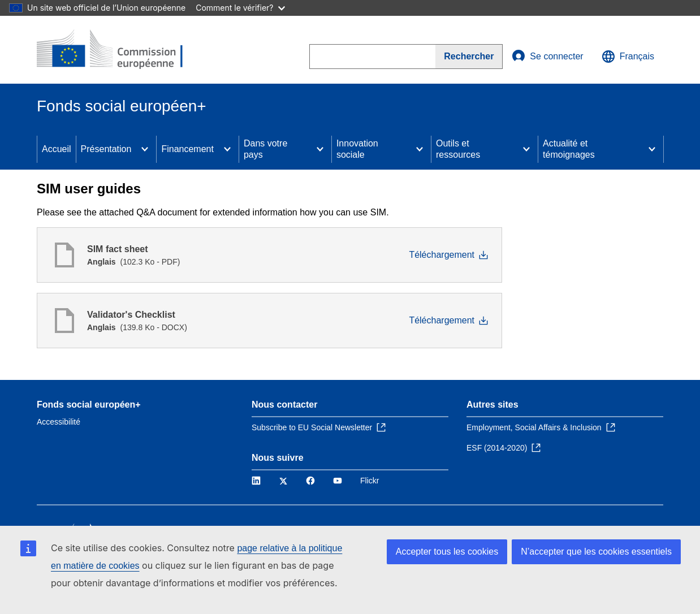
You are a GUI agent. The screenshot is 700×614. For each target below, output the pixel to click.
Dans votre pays (265, 149)
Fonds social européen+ (89, 405)
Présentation (106, 149)
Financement (187, 149)
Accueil (57, 149)
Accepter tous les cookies (447, 552)
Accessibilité (59, 422)
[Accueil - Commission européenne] (119, 50)
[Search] (469, 57)
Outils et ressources (458, 149)
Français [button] (628, 57)
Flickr (370, 481)
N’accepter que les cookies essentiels (596, 552)
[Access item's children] (145, 149)
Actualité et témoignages (569, 149)
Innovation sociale (357, 149)
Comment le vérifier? (240, 8)
